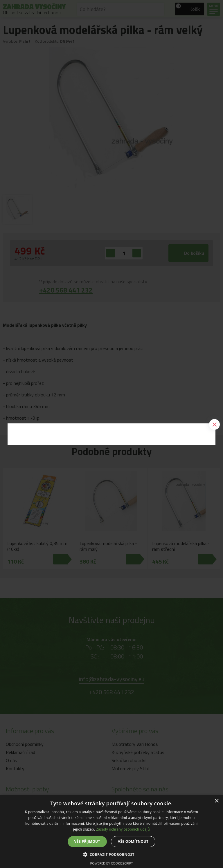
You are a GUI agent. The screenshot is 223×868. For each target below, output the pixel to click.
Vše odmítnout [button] (133, 841)
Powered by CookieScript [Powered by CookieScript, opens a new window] (112, 863)
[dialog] (111, 831)
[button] (112, 854)
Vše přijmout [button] (87, 841)
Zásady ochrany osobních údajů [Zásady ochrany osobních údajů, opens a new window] (123, 829)
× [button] (216, 801)
